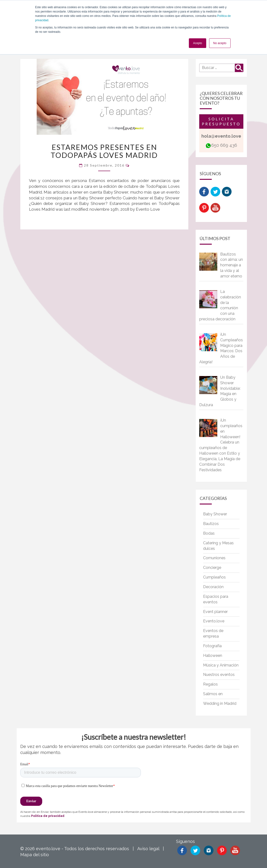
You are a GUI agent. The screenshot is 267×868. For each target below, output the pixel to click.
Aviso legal (148, 849)
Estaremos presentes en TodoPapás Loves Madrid (104, 151)
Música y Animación (221, 665)
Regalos (210, 684)
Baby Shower (215, 514)
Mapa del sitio (35, 855)
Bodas (209, 533)
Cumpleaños (214, 577)
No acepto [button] (220, 43)
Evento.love (214, 621)
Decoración (213, 587)
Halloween (213, 656)
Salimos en (213, 694)
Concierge (212, 568)
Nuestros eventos (219, 675)
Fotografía (212, 646)
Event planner (215, 612)
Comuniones (214, 558)
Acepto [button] (197, 43)
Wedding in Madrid (220, 703)
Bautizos (211, 524)
